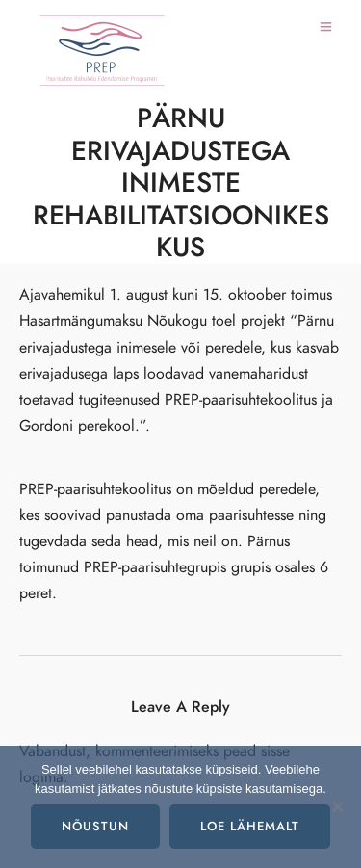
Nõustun (95, 827)
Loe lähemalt (250, 827)
